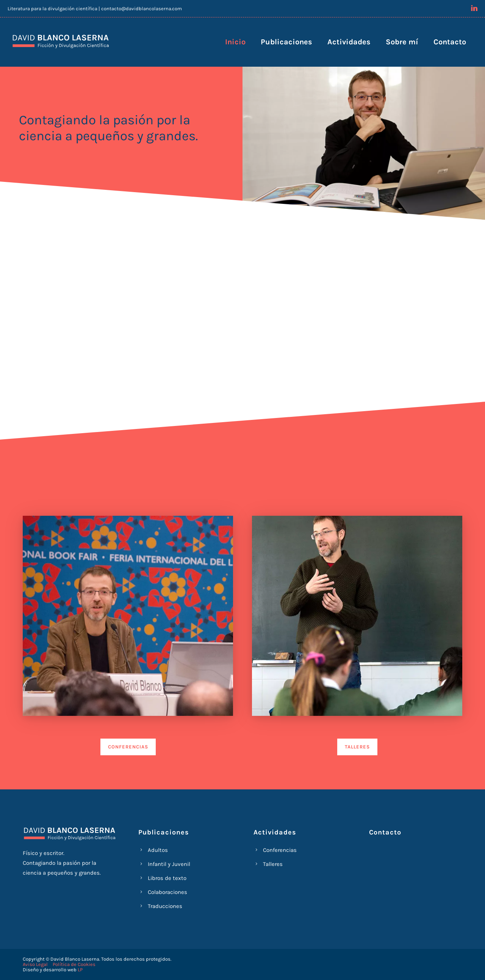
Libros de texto (167, 878)
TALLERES (357, 747)
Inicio (235, 42)
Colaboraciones (167, 892)
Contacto (450, 42)
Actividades (349, 42)
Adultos (158, 850)
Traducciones (165, 906)
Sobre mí (402, 42)
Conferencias (280, 850)
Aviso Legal (35, 964)
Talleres (273, 864)
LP (80, 970)
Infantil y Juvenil (169, 864)
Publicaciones (286, 42)
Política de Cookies (74, 964)
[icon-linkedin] (474, 8)
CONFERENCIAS (128, 747)
